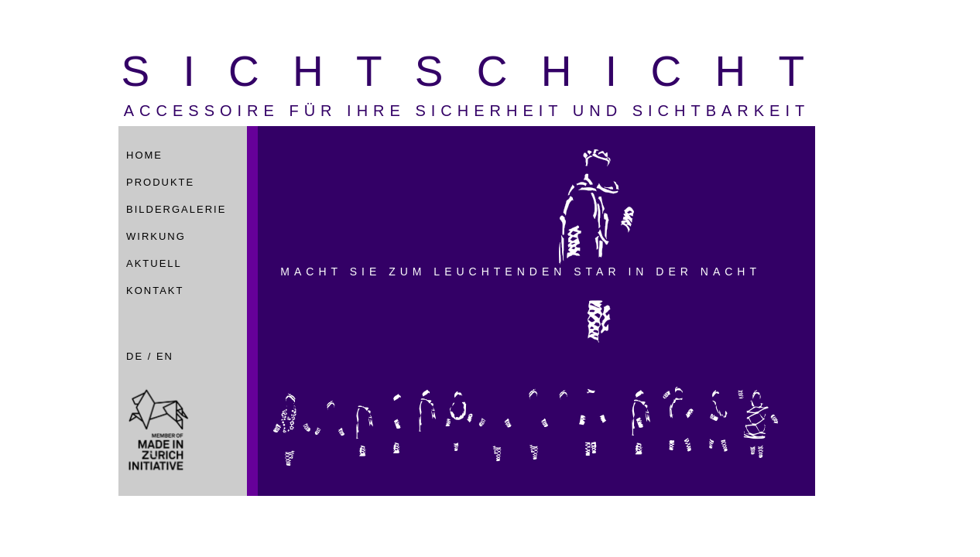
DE (135, 356)
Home (144, 155)
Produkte (160, 182)
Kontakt (155, 290)
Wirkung (156, 236)
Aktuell (154, 263)
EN (165, 356)
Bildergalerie (176, 209)
